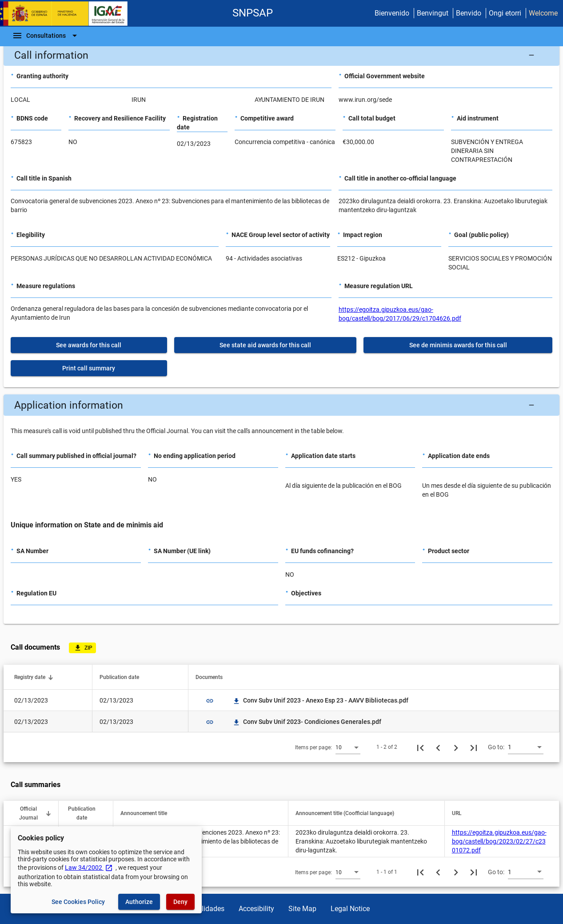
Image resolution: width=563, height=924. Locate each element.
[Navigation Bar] (46, 36)
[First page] (420, 747)
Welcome (543, 13)
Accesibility (256, 909)
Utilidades (209, 909)
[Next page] (456, 747)
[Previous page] (438, 747)
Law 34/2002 (89, 868)
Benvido (469, 13)
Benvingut (433, 13)
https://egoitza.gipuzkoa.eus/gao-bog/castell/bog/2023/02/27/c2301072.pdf (499, 841)
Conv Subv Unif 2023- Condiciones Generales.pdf (307, 722)
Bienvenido (392, 13)
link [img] (210, 701)
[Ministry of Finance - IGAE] (68, 14)
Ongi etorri (505, 13)
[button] (281, 55)
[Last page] (474, 747)
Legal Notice (350, 909)
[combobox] (348, 747)
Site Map (302, 909)
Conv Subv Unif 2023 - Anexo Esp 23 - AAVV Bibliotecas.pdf (320, 700)
